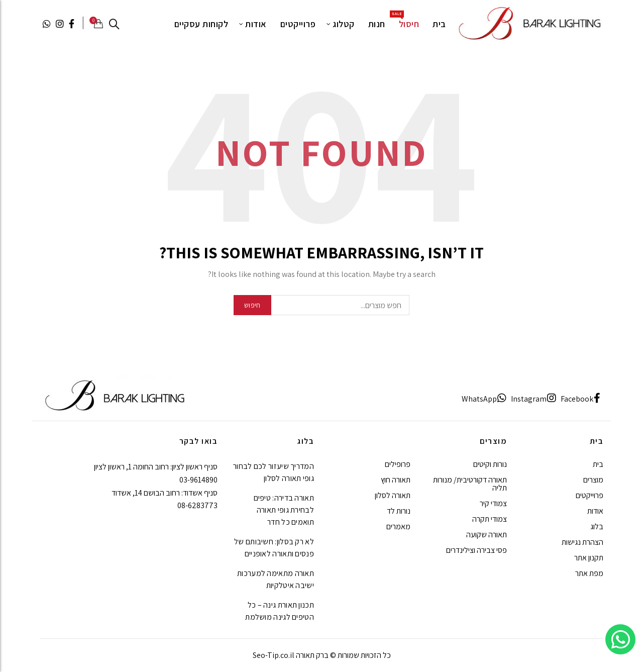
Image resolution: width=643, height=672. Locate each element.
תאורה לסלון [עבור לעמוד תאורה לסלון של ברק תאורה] (393, 495)
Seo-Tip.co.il (274, 655)
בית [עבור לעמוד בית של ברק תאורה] (439, 24)
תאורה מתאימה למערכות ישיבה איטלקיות (276, 579)
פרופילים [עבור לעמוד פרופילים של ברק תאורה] (398, 464)
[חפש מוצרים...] (321, 305)
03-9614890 (198, 480)
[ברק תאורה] (529, 23)
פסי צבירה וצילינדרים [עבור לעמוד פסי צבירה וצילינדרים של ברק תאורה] (476, 550)
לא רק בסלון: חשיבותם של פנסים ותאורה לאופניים (274, 548)
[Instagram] (534, 399)
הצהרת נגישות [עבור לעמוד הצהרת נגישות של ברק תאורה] (582, 542)
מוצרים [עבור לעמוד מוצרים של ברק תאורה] (593, 480)
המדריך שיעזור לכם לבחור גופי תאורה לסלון (274, 472)
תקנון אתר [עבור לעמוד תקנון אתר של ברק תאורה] (589, 558)
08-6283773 (197, 505)
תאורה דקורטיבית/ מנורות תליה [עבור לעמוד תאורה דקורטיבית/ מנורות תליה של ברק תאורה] (470, 484)
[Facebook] (581, 399)
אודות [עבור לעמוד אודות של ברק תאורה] (256, 24)
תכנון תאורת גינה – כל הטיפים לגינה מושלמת (280, 611)
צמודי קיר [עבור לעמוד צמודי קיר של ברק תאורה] (493, 503)
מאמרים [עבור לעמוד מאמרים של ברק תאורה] (398, 526)
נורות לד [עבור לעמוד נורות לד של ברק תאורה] (399, 511)
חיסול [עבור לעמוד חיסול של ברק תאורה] (406, 20)
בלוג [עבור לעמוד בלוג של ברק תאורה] (597, 526)
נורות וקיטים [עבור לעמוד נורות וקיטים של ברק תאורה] (490, 464)
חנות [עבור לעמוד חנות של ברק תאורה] (377, 24)
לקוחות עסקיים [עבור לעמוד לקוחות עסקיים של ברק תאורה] (201, 24)
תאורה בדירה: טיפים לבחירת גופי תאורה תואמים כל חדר (284, 510)
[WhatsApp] (484, 399)
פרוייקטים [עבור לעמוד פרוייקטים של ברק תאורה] (298, 24)
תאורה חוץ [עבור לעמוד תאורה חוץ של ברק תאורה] (396, 480)
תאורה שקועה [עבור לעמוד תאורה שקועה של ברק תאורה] (487, 535)
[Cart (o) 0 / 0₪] (97, 24)
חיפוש (252, 305)
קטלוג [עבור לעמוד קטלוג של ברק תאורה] (344, 24)
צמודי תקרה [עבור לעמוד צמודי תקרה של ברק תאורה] (490, 519)
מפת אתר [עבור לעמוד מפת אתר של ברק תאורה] (589, 573)
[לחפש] (114, 24)
